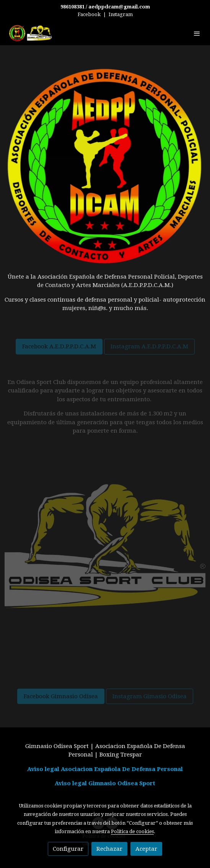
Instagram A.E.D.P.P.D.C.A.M (149, 346)
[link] (31, 33)
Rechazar (109, 849)
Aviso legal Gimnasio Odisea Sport (105, 783)
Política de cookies (132, 831)
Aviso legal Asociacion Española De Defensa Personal (105, 769)
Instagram (121, 14)
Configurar (68, 849)
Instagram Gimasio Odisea (150, 696)
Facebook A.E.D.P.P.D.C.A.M (59, 346)
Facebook (89, 14)
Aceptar (146, 849)
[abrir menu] (197, 33)
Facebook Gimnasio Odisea (61, 696)
